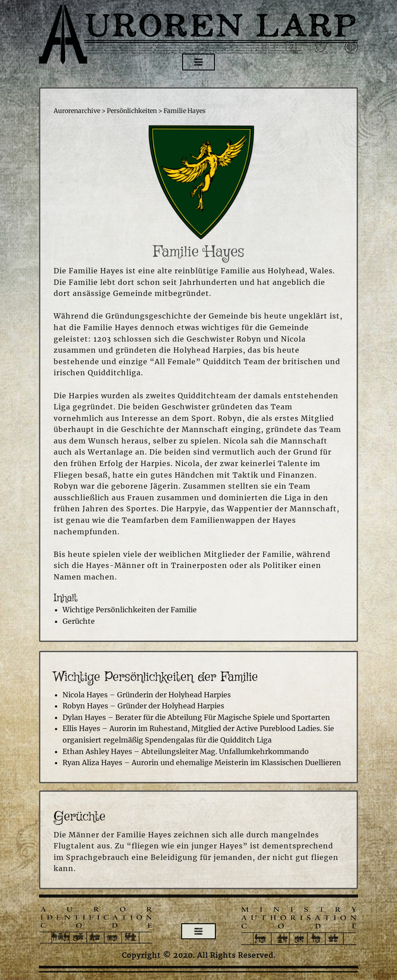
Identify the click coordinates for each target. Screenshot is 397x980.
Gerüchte (79, 621)
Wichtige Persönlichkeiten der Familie (130, 610)
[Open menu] (198, 62)
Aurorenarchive (77, 111)
